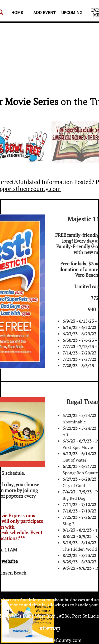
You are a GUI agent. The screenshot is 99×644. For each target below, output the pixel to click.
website (10, 561)
